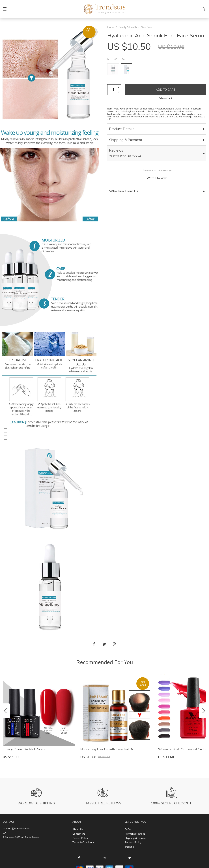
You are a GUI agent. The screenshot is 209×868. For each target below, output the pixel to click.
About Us (78, 830)
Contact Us (79, 834)
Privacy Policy (80, 838)
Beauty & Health (128, 27)
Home (111, 27)
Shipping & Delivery (136, 838)
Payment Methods (135, 834)
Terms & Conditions (83, 843)
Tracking (129, 847)
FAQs (128, 830)
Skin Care (146, 27)
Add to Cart (166, 90)
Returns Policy (133, 843)
